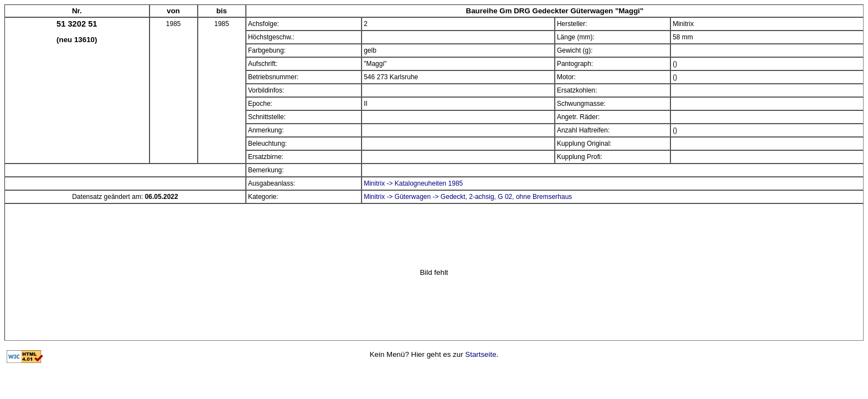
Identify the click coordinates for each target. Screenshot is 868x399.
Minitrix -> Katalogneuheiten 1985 (413, 183)
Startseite (480, 354)
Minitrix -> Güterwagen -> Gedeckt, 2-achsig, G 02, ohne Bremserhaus (468, 197)
